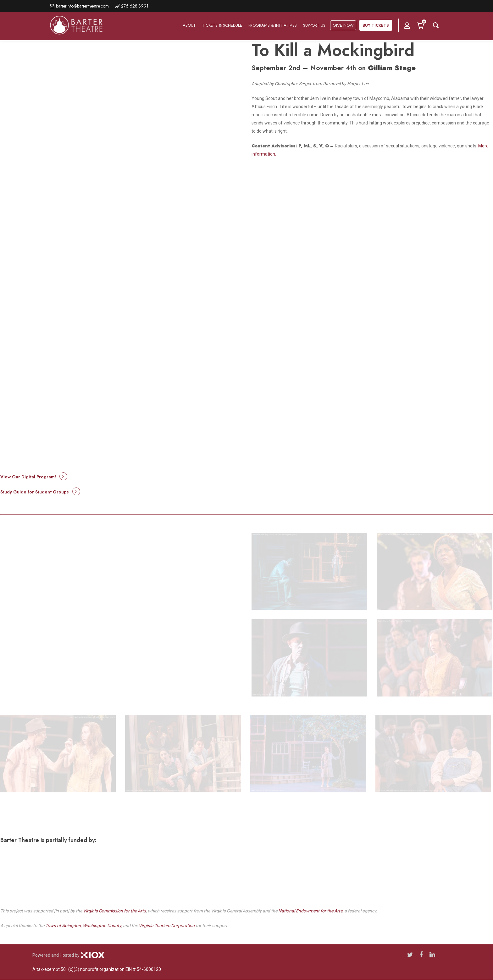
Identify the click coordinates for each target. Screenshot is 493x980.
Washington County (102, 926)
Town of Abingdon (63, 926)
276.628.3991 (135, 6)
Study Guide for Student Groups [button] (35, 492)
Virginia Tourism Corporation (167, 926)
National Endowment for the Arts (310, 911)
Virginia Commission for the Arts (114, 911)
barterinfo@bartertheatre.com (82, 6)
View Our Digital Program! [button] (28, 477)
